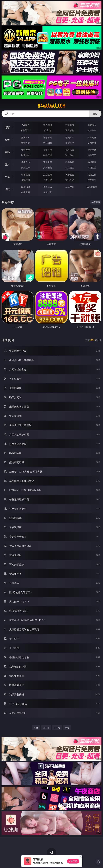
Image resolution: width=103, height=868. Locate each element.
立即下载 (73, 861)
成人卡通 (70, 150)
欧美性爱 (92, 150)
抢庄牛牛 (92, 130)
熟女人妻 (26, 143)
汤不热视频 (92, 187)
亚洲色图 (48, 162)
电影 (7, 152)
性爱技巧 (92, 180)
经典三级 (48, 155)
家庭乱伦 (48, 175)
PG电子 (25, 125)
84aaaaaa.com (51, 106)
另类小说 (48, 180)
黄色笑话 (70, 180)
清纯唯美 (48, 167)
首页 (36, 728)
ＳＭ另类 (92, 143)
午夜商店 (48, 187)
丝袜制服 (48, 143)
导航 (7, 189)
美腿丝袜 (26, 167)
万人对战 (70, 125)
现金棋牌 (70, 130)
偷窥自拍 (26, 162)
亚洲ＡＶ (26, 137)
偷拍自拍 (48, 150)
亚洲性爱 (26, 150)
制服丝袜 (26, 155)
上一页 (46, 728)
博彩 (7, 127)
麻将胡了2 (26, 130)
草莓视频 (70, 187)
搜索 (95, 114)
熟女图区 (70, 167)
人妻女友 (70, 175)
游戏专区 (92, 125)
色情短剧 (48, 192)
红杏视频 (26, 192)
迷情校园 (26, 180)
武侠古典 (92, 175)
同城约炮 (26, 187)
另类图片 (92, 167)
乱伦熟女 (70, 155)
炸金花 (48, 130)
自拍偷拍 (48, 137)
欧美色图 (70, 162)
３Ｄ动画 (92, 137)
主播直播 (70, 143)
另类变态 (92, 155)
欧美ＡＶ (70, 137)
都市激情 (26, 175)
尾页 (67, 728)
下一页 (57, 728)
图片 (7, 164)
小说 (7, 177)
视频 (7, 140)
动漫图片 (92, 162)
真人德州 (48, 125)
